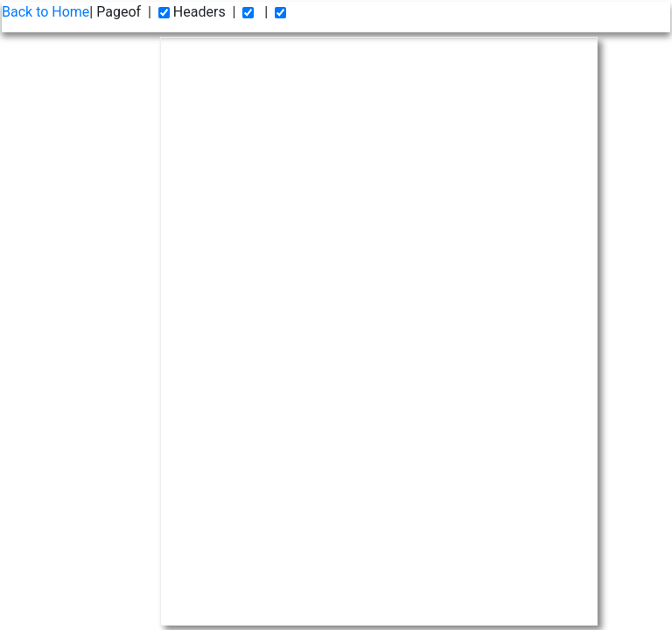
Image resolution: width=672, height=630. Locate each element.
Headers (192, 12)
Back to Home (45, 12)
